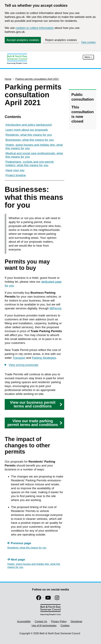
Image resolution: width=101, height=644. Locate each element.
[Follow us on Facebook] (39, 599)
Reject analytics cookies (61, 40)
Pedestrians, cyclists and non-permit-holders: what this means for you (30, 163)
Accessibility (24, 621)
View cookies (88, 42)
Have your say (15, 170)
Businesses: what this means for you (30, 140)
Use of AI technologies (44, 626)
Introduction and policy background (29, 125)
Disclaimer (76, 621)
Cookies (65, 626)
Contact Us (41, 621)
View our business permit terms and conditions (36, 404)
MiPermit (56, 308)
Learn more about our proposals (27, 130)
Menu (87, 57)
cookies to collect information (35, 28)
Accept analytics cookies (23, 40)
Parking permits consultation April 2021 (37, 79)
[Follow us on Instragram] (57, 599)
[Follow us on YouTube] (48, 599)
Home (8, 79)
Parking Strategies (44, 358)
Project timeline (16, 175)
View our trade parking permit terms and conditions (35, 423)
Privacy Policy (59, 621)
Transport (19, 358)
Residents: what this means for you (29, 135)
